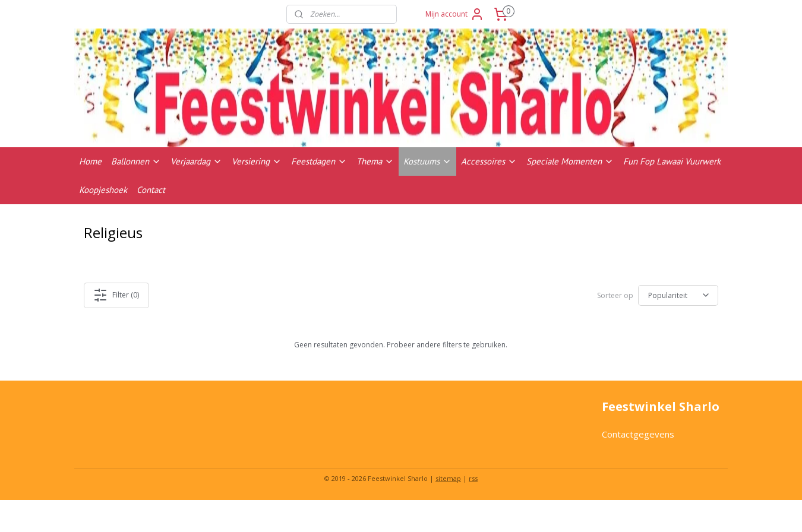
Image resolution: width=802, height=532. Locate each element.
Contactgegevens (638, 434)
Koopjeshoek (103, 190)
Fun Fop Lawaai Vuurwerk (672, 161)
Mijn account (455, 14)
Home (90, 161)
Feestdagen (319, 161)
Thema (375, 161)
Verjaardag (196, 161)
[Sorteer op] (678, 295)
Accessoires (489, 161)
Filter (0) (117, 295)
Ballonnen (136, 161)
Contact (151, 190)
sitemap (448, 478)
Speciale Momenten (570, 161)
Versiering (257, 161)
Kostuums (427, 161)
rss (473, 478)
